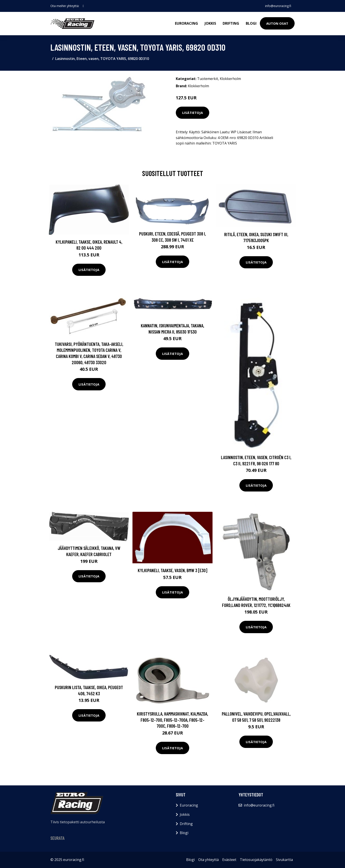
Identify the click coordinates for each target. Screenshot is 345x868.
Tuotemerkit (208, 79)
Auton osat (277, 23)
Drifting (231, 23)
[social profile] (83, 6)
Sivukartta (284, 860)
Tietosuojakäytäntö (256, 860)
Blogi (251, 23)
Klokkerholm (230, 79)
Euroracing (186, 23)
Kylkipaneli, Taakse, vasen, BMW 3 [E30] (172, 570)
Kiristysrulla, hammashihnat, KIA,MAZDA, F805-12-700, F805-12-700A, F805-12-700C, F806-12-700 (172, 720)
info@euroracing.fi (278, 6)
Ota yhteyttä (208, 860)
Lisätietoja (193, 113)
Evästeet (229, 860)
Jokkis (210, 23)
